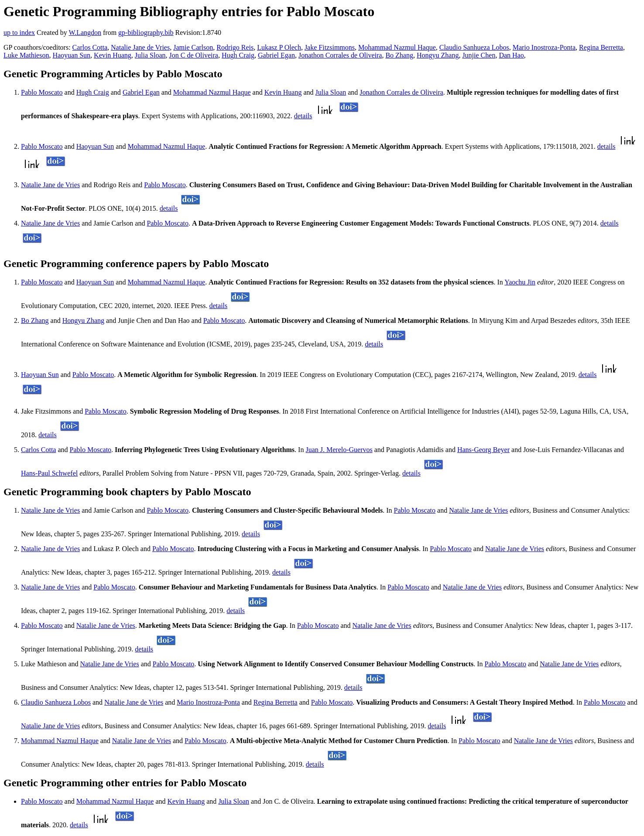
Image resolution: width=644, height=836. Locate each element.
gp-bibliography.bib (146, 33)
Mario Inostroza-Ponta (544, 47)
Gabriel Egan (276, 55)
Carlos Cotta (90, 47)
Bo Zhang (399, 55)
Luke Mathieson (26, 55)
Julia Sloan (150, 55)
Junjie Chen (479, 55)
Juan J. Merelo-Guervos (339, 450)
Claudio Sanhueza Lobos (474, 47)
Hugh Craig (238, 55)
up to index (19, 33)
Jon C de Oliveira (194, 55)
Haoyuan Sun (71, 55)
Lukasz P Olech (279, 47)
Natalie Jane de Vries (140, 47)
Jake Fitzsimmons (330, 47)
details (303, 116)
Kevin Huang (113, 55)
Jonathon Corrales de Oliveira (340, 55)
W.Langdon (85, 33)
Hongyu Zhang (438, 55)
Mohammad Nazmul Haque (397, 47)
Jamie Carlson (193, 47)
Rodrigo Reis (235, 47)
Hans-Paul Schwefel (49, 473)
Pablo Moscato (42, 92)
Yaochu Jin (520, 282)
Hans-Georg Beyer (483, 450)
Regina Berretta (601, 47)
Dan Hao (511, 55)
